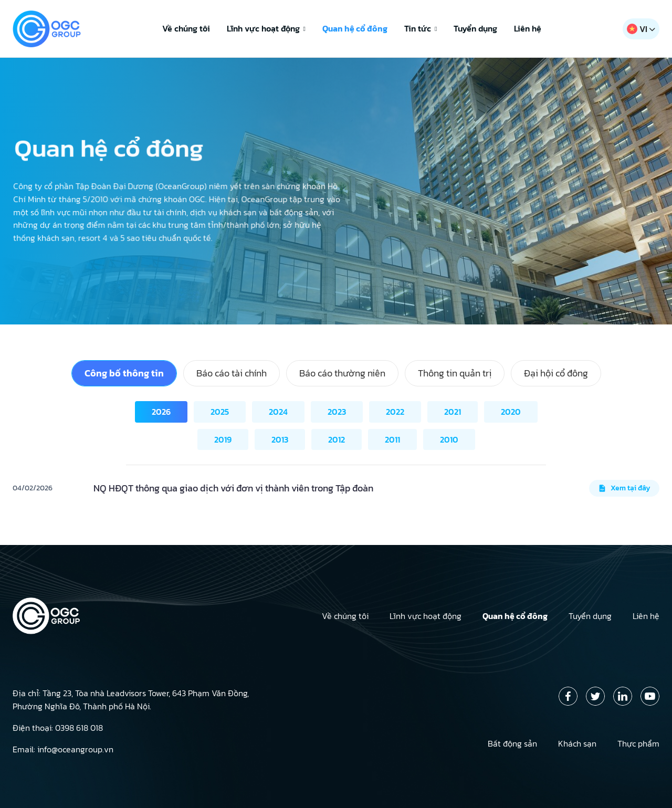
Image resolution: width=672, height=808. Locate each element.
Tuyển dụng (475, 28)
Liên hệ (528, 28)
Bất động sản (512, 743)
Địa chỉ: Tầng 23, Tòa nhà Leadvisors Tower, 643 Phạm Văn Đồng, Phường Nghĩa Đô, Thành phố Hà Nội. (131, 700)
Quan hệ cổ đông (355, 28)
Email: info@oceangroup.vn (63, 749)
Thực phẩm (638, 743)
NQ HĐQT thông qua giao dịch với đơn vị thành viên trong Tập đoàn (233, 488)
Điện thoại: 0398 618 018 (58, 728)
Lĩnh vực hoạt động (266, 28)
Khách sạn (577, 743)
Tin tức (421, 28)
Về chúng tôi (186, 28)
